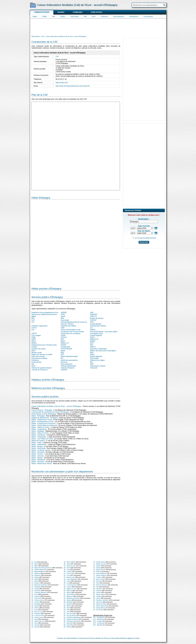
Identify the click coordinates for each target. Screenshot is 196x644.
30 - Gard (35, 619)
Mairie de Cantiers (38, 441)
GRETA (93, 347)
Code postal (97, 12)
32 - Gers (35, 623)
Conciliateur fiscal (96, 334)
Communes (78, 12)
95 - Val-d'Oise (98, 610)
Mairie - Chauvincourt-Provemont (43, 423)
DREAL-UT (65, 343)
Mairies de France (102, 638)
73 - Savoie (97, 568)
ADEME (64, 313)
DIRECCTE (94, 339)
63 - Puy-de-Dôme (70, 615)
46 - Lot (66, 583)
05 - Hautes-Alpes (37, 570)
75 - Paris (96, 571)
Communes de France (86, 638)
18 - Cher (35, 594)
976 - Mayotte (98, 625)
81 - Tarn (96, 583)
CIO (33, 330)
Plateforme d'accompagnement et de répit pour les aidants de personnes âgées (45, 314)
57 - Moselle (68, 604)
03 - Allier (35, 566)
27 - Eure (35, 610)
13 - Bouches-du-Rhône (39, 585)
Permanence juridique (39, 358)
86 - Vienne (97, 592)
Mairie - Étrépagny (38, 416)
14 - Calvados (36, 587)
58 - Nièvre (67, 606)
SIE (91, 362)
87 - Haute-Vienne (99, 594)
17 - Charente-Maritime (39, 592)
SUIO (33, 366)
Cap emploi (65, 320)
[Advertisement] (98, 27)
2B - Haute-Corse (37, 617)
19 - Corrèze (36, 596)
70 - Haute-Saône (99, 562)
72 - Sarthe (97, 566)
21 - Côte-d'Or (36, 598)
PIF (62, 358)
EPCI (94, 16)
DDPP (34, 339)
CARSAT (93, 320)
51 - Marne (67, 592)
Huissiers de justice (38, 349)
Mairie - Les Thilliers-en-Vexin (42, 439)
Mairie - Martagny (38, 431)
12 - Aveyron (36, 583)
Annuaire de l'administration (67, 638)
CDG (92, 322)
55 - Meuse (67, 600)
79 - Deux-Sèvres (99, 579)
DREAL (34, 343)
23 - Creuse (35, 602)
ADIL (92, 313)
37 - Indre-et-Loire (70, 566)
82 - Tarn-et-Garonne (100, 585)
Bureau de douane (97, 318)
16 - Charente (36, 591)
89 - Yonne (97, 598)
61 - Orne (67, 612)
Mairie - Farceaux (38, 462)
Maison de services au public (42, 355)
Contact (137, 638)
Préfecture (104, 16)
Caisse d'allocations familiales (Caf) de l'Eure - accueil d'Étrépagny (56, 406)
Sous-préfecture (119, 16)
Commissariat (148, 16)
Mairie (35, 16)
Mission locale (37, 353)
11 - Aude (35, 581)
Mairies (61, 12)
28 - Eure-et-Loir (37, 612)
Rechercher (144, 242)
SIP (33, 364)
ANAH (63, 316)
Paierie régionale (96, 356)
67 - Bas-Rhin (68, 623)
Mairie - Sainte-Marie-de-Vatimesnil (44, 425)
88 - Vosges (97, 596)
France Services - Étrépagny (42, 410)
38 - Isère (67, 568)
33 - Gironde (36, 625)
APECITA (93, 316)
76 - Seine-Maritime (100, 573)
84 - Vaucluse (98, 589)
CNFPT (34, 334)
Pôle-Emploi (74, 16)
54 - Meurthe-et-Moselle (72, 598)
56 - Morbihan (68, 602)
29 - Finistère (36, 613)
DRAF (63, 341)
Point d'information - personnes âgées (104, 332)
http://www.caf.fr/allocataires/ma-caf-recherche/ (73, 86)
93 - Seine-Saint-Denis (101, 606)
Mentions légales (126, 638)
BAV (33, 318)
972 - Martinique (99, 619)
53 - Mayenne (68, 596)
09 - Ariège (35, 577)
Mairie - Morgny (37, 446)
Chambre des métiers (69, 326)
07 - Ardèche (36, 573)
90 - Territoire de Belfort (101, 600)
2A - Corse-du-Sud (38, 615)
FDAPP (63, 345)
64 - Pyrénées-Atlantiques (72, 617)
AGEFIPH (94, 314)
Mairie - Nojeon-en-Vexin (40, 427)
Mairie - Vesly (36, 443)
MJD (62, 353)
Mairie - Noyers (37, 458)
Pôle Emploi (94, 358)
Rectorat (64, 362)
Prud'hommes (36, 362)
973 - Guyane (98, 621)
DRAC (34, 341)
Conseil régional (96, 335)
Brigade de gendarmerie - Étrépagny (45, 418)
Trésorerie (94, 368)
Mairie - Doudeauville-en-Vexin (43, 422)
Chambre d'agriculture (39, 326)
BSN (62, 318)
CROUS (64, 337)
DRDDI (93, 341)
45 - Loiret (67, 581)
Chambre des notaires (98, 326)
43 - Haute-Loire (69, 577)
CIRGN (93, 330)
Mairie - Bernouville (38, 448)
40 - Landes (68, 571)
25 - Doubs (35, 606)
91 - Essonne (98, 602)
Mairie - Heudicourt (38, 435)
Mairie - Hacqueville (39, 437)
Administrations (42, 12)
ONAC (92, 355)
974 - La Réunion (99, 623)
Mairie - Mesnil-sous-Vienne (42, 464)
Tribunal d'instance (68, 368)
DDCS (92, 337)
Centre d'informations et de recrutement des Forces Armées (72, 331)
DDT (62, 339)
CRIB (33, 337)
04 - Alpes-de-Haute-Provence (42, 568)
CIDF (63, 328)
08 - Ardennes (36, 575)
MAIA (33, 351)
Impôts (63, 16)
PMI (85, 16)
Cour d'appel (36, 335)
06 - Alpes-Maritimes (38, 571)
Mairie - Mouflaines (38, 460)
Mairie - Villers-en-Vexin (40, 433)
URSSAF (64, 370)
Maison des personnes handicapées (103, 351)
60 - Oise (67, 610)
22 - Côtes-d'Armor (38, 600)
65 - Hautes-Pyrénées (71, 619)
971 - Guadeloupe (99, 617)
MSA (92, 353)
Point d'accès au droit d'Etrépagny (44, 414)
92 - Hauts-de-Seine (100, 604)
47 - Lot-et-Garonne (70, 585)
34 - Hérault (35, 627)
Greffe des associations (69, 360)
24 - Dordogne (36, 604)
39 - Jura (67, 570)
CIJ (91, 328)
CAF (53, 16)
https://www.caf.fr (62, 83)
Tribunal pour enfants (98, 366)
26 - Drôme (35, 608)
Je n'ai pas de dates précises (145, 238)
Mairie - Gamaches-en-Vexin (42, 420)
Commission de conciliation (71, 334)
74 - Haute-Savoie (99, 570)
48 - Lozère (68, 587)
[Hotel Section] (76, 242)
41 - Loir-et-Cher (69, 573)
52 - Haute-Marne (70, 594)
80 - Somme (97, 581)
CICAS (34, 328)
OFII (62, 355)
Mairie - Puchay (37, 454)
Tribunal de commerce (40, 370)
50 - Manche (68, 591)
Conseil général (96, 324)
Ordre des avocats (38, 356)
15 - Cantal (35, 589)
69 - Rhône (67, 627)
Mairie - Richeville (38, 452)
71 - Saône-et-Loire (100, 564)
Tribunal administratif (68, 366)
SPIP (92, 364)
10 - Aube (35, 579)
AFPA (63, 314)
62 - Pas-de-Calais (70, 613)
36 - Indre (67, 564)
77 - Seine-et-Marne (100, 575)
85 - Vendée (97, 591)
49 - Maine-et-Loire (70, 589)
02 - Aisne (35, 564)
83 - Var (96, 587)
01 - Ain (34, 562)
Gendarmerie (134, 16)
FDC (92, 345)
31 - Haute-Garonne (38, 621)
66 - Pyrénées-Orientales (72, 621)
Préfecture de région (97, 360)
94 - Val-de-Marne (99, 608)
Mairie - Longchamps (39, 429)
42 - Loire (67, 575)
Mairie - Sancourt (38, 456)
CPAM (44, 16)
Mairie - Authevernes (39, 444)
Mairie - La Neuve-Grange (41, 450)
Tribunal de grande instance (42, 368)
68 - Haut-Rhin (69, 625)
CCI (33, 322)
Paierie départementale (69, 356)
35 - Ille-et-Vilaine (69, 562)
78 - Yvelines (98, 577)
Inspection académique (98, 349)
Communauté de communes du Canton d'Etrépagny (50, 412)
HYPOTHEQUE (66, 349)
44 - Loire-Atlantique (70, 579)
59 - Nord (67, 608)
